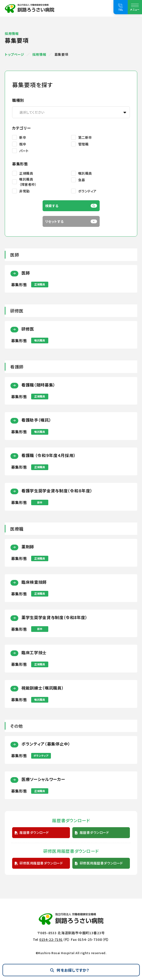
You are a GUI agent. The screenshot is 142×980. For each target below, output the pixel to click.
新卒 (23, 137)
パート (24, 151)
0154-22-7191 (51, 939)
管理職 (83, 144)
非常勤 (24, 191)
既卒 (23, 144)
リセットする (54, 221)
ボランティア (87, 191)
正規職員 (26, 173)
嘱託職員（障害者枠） (28, 182)
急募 (82, 180)
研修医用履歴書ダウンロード (41, 863)
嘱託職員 (85, 173)
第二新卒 (85, 137)
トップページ (14, 54)
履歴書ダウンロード (34, 832)
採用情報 (39, 54)
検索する (52, 206)
